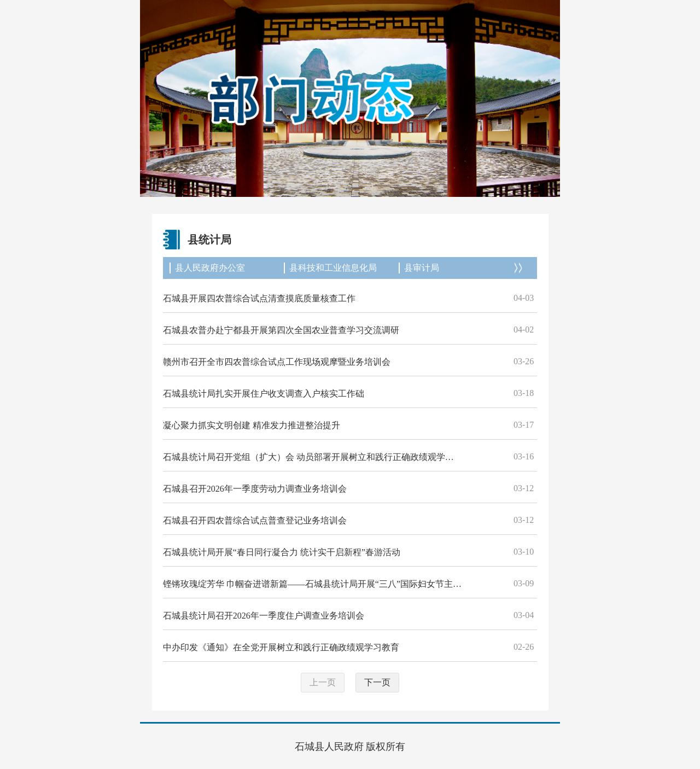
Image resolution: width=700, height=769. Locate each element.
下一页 (377, 682)
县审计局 (422, 268)
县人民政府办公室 (210, 268)
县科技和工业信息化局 (333, 268)
